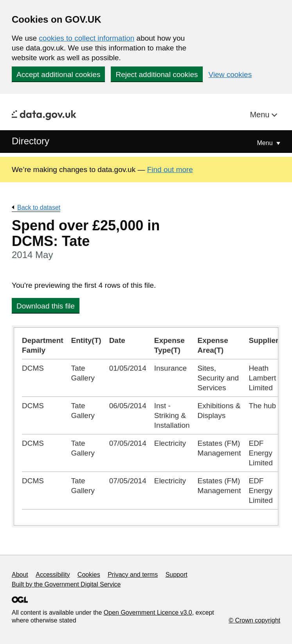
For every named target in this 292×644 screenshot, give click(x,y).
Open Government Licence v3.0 (148, 613)
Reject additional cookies (157, 74)
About (20, 575)
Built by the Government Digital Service (66, 584)
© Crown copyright (254, 620)
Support (177, 575)
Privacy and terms (133, 575)
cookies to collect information (87, 38)
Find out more (170, 170)
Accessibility (53, 575)
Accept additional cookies (58, 74)
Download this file (46, 306)
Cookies (89, 575)
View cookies (230, 74)
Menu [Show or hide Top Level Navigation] (266, 143)
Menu (261, 115)
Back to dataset (39, 207)
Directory (31, 141)
